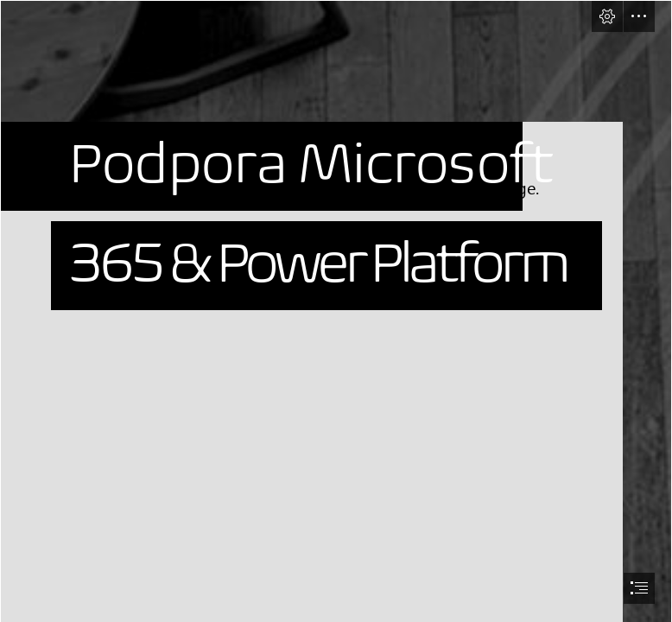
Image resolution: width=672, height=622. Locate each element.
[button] (607, 16)
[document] (336, 311)
